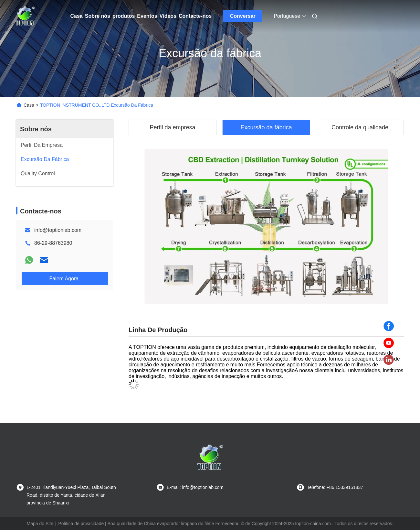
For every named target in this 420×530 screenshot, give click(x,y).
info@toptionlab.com (58, 230)
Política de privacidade (81, 524)
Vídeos (168, 16)
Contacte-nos (195, 16)
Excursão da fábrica (266, 127)
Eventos (147, 16)
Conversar (243, 16)
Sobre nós (98, 16)
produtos (124, 16)
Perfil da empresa (172, 127)
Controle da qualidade (360, 127)
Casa (77, 16)
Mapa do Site (40, 524)
